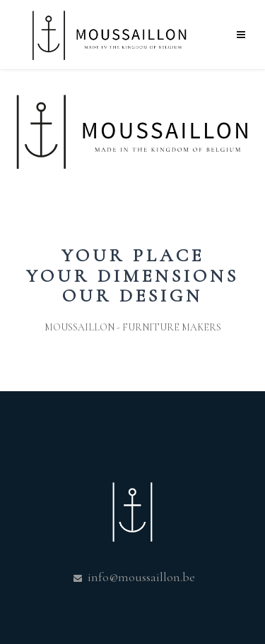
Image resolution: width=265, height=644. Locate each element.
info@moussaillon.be (140, 577)
